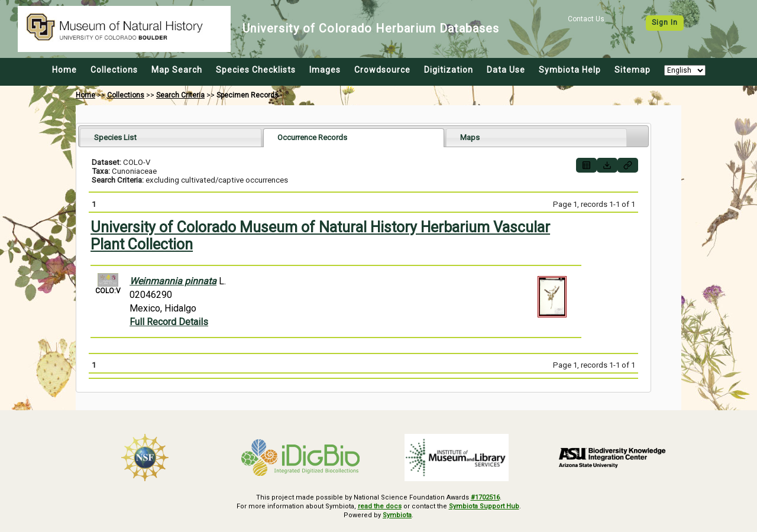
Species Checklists (256, 70)
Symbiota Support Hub (484, 506)
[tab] (171, 137)
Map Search (177, 70)
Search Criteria (180, 95)
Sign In (665, 22)
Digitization (449, 70)
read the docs (380, 506)
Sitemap (633, 70)
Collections (114, 70)
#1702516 (485, 497)
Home (64, 70)
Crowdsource (382, 70)
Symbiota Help (570, 70)
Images (325, 70)
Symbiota (397, 515)
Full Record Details (169, 322)
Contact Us (586, 19)
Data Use (506, 70)
